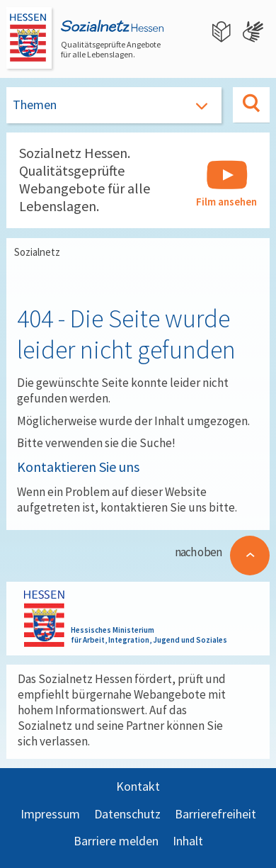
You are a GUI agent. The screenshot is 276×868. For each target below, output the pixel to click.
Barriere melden (116, 841)
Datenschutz (127, 814)
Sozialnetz (37, 252)
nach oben (198, 552)
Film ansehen (226, 184)
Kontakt (138, 786)
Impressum (50, 814)
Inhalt (188, 841)
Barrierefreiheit (215, 814)
